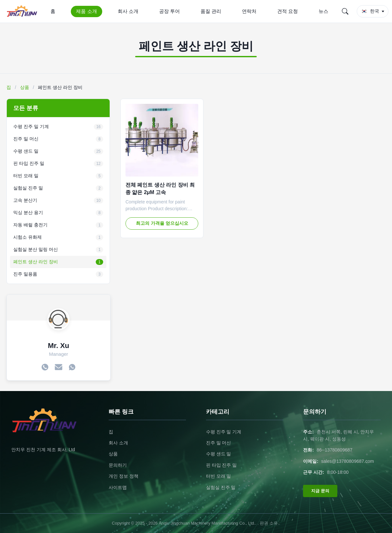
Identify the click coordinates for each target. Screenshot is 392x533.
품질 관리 (211, 11)
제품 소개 (86, 11)
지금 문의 (320, 491)
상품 (25, 87)
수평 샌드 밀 (219, 454)
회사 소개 (128, 11)
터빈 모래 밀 (219, 476)
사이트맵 (118, 487)
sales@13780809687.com (348, 461)
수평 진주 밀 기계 (224, 432)
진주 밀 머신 (219, 443)
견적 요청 (288, 11)
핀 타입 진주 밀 (222, 465)
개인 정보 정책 (124, 476)
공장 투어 (169, 11)
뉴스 (323, 11)
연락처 (249, 11)
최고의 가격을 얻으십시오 (162, 223)
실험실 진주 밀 (221, 487)
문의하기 (118, 465)
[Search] (345, 11)
